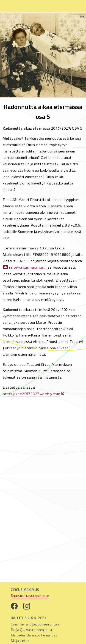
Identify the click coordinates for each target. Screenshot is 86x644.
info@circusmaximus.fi (25, 267)
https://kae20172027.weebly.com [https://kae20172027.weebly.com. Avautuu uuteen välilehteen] (34, 394)
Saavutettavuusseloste (30, 596)
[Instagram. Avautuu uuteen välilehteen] (27, 606)
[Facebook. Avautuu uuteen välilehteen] (14, 606)
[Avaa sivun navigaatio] (78, 6)
